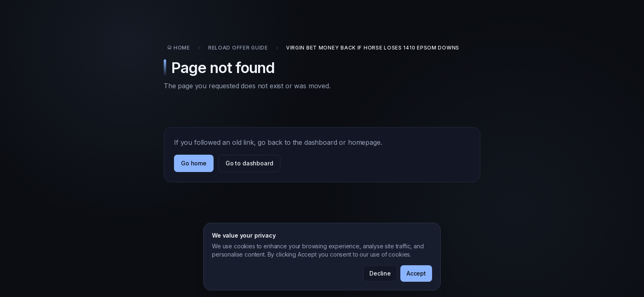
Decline (380, 273)
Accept (416, 273)
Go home (194, 163)
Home (179, 48)
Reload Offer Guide (238, 48)
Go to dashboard (249, 163)
